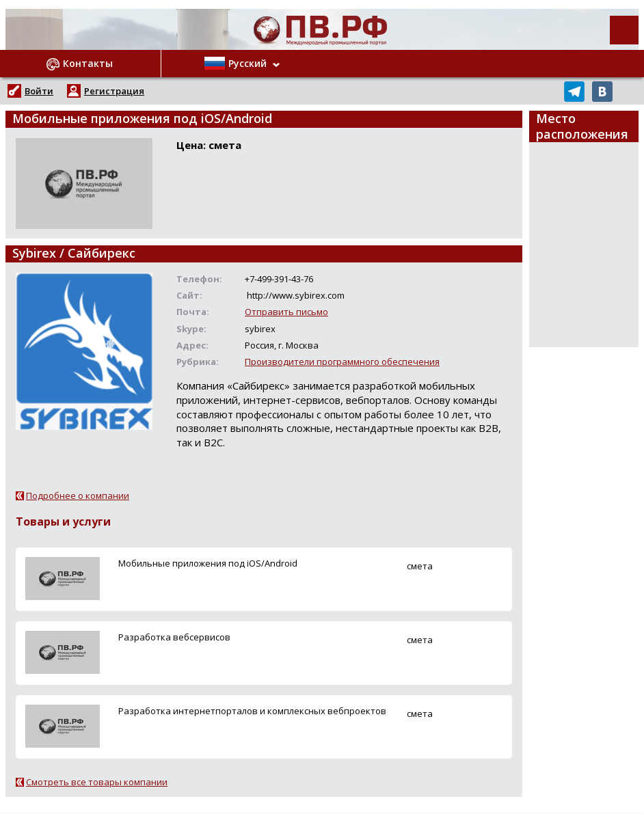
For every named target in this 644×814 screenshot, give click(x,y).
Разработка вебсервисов (174, 637)
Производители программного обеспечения (342, 362)
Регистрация (114, 91)
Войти (39, 91)
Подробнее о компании (78, 496)
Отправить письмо (286, 312)
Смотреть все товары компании (97, 782)
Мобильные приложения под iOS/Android (208, 563)
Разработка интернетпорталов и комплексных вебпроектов (252, 711)
